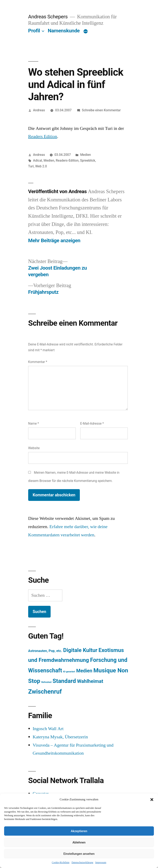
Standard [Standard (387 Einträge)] (64, 681)
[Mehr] (86, 32)
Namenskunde (64, 31)
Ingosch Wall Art (48, 729)
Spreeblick (88, 160)
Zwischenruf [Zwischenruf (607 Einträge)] (45, 692)
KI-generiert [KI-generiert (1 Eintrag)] (69, 672)
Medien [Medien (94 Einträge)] (84, 671)
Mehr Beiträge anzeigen (54, 240)
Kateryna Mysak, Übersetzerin (60, 737)
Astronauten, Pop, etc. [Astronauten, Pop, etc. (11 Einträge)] (45, 651)
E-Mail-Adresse (92, 423)
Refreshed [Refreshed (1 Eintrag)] (46, 682)
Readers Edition (43, 136)
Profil (34, 31)
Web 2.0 (41, 166)
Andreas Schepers (49, 17)
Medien (86, 155)
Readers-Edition (67, 160)
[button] (152, 800)
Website (34, 448)
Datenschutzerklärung (82, 863)
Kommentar (38, 362)
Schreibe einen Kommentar (101, 110)
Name (34, 423)
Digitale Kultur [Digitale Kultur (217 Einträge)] (80, 650)
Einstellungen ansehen (79, 854)
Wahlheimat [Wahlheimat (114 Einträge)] (90, 681)
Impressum (101, 863)
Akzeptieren (79, 831)
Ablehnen (79, 842)
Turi (31, 166)
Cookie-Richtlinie (61, 863)
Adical (38, 160)
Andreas (39, 110)
